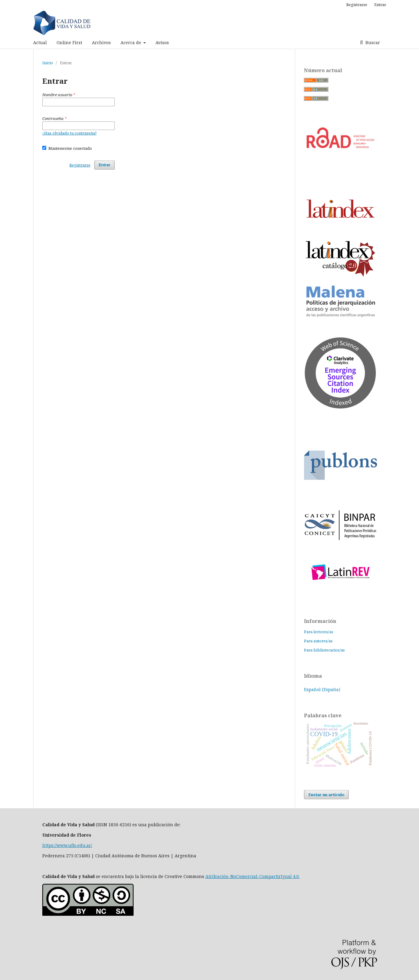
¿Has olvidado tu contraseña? (70, 133)
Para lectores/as (319, 632)
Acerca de (131, 42)
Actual (40, 42)
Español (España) (322, 689)
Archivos (101, 42)
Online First (69, 42)
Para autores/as (318, 641)
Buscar (372, 42)
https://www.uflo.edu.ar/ (67, 845)
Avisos (162, 42)
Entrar (380, 5)
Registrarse (357, 5)
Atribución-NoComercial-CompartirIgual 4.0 (252, 876)
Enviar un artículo (326, 795)
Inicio (48, 63)
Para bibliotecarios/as (324, 650)
